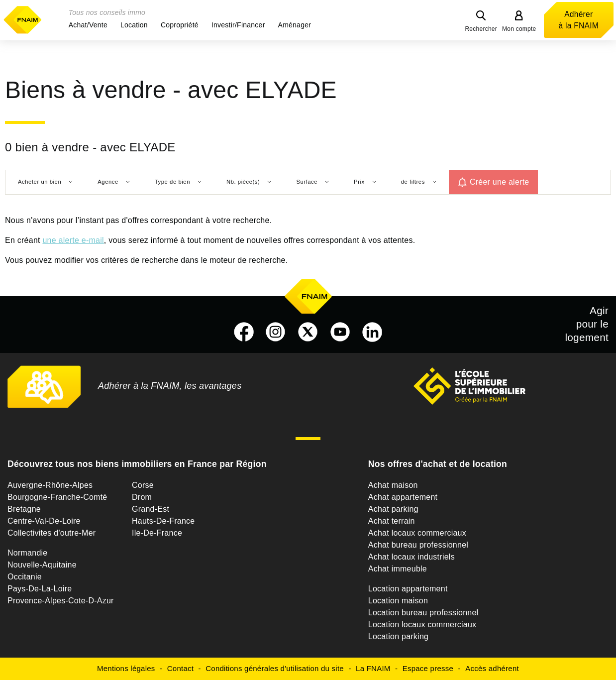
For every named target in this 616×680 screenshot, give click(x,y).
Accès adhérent (492, 668)
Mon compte (519, 29)
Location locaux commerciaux (422, 624)
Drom (142, 497)
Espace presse (428, 668)
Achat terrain (392, 521)
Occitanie (25, 577)
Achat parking (393, 509)
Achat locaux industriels (411, 557)
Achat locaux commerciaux (417, 533)
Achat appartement (403, 497)
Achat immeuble (398, 569)
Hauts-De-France (163, 521)
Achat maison (393, 485)
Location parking (398, 636)
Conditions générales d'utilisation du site (275, 668)
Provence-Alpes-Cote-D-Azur (61, 601)
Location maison (398, 601)
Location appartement (408, 589)
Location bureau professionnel (423, 613)
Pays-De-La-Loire (40, 589)
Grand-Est (151, 509)
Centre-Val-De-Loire (44, 521)
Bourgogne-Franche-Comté (57, 497)
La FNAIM (373, 668)
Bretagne (24, 509)
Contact (180, 668)
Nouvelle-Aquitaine (42, 565)
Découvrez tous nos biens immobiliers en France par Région (137, 464)
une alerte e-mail (73, 240)
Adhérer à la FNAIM (579, 20)
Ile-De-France (157, 533)
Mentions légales (126, 668)
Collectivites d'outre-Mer (51, 533)
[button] (88, 25)
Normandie (28, 553)
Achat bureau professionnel (418, 545)
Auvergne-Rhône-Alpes (50, 485)
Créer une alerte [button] (500, 182)
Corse (143, 485)
